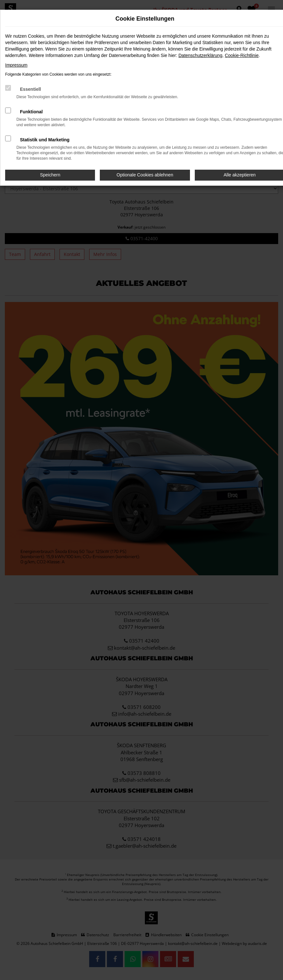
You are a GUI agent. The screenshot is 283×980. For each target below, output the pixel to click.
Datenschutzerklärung (200, 55)
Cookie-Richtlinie (242, 55)
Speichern (50, 175)
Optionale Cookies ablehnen (145, 175)
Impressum (16, 65)
